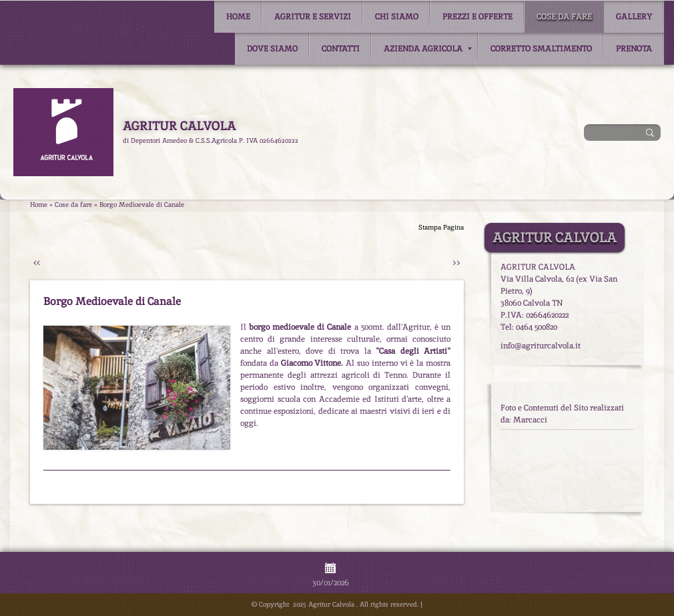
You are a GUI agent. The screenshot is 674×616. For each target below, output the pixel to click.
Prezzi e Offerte (477, 17)
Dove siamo (272, 49)
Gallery (634, 17)
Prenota (634, 49)
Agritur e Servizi (313, 17)
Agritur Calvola (179, 126)
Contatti (341, 49)
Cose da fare (564, 17)
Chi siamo (397, 17)
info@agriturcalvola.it (541, 346)
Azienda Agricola (428, 49)
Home (238, 17)
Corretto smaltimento (541, 49)
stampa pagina (441, 227)
